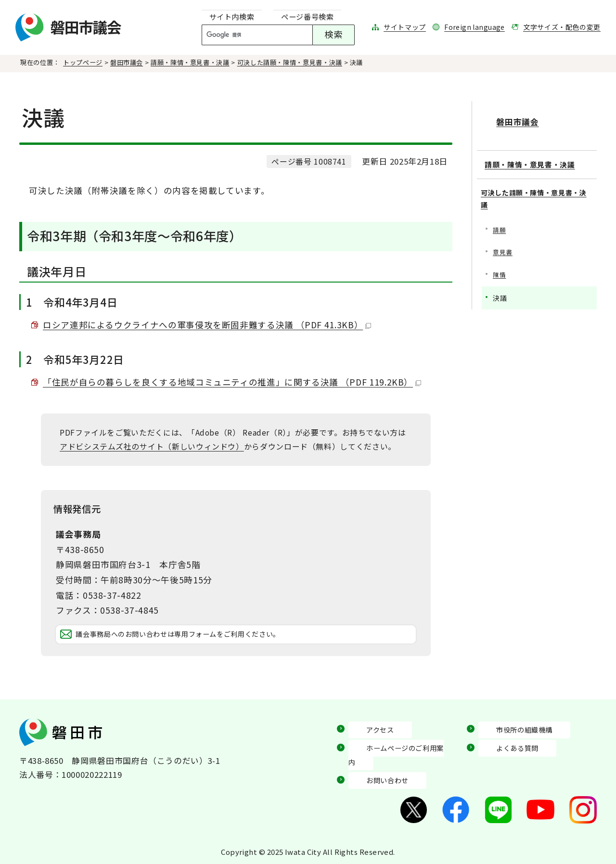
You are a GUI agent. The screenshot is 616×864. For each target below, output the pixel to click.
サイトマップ (405, 27)
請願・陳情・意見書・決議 (190, 62)
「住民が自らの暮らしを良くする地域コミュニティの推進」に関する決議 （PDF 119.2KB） (232, 382)
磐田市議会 (127, 62)
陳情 (500, 282)
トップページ (83, 62)
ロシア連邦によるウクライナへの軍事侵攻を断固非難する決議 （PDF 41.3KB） (207, 325)
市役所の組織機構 (512, 743)
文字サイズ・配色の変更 (562, 27)
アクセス (365, 743)
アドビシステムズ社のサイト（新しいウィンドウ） (152, 446)
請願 (500, 236)
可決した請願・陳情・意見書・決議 (290, 62)
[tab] (232, 17)
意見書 (503, 259)
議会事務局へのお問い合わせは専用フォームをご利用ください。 (212, 641)
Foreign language (475, 27)
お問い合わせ (374, 780)
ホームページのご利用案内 (399, 761)
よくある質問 (504, 761)
